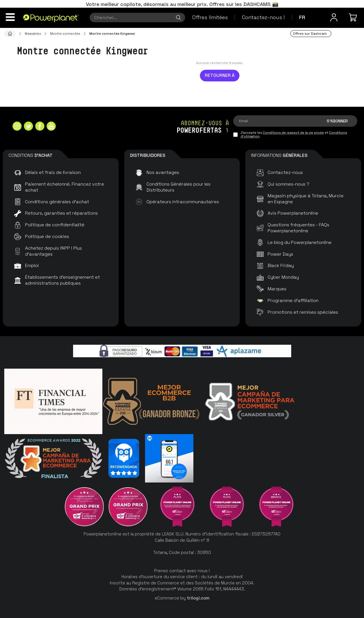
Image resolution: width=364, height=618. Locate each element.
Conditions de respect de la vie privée (293, 133)
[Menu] (10, 17)
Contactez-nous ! (263, 17)
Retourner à (220, 75)
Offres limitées (210, 17)
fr (302, 17)
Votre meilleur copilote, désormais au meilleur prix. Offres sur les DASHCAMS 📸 (182, 4)
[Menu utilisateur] (334, 17)
